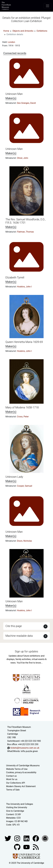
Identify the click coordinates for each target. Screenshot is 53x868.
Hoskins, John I (24, 287)
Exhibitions (42, 31)
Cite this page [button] (14, 626)
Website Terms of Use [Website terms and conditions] (17, 769)
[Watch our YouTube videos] (27, 847)
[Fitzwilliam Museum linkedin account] (36, 838)
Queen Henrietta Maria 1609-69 (24, 342)
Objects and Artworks (23, 31)
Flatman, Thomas (25, 232)
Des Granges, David (26, 103)
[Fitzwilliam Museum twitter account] (8, 838)
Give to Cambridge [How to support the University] (15, 811)
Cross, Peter (23, 417)
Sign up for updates (26, 651)
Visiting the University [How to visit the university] (17, 807)
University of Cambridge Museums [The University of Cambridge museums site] (23, 766)
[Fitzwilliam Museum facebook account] (27, 838)
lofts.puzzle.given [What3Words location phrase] (29, 751)
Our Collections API (16, 783)
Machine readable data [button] (19, 636)
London (11, 42)
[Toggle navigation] (48, 6)
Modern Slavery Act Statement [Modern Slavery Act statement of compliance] (21, 786)
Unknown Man (14, 94)
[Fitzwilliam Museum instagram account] (17, 838)
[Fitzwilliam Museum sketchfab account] (45, 838)
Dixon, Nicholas (24, 541)
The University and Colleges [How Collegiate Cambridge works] (20, 804)
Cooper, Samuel (25, 486)
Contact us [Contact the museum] (11, 776)
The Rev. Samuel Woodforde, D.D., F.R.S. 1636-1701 (26, 221)
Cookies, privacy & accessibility (21, 772)
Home (6, 31)
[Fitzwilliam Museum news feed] (36, 847)
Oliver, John (23, 158)
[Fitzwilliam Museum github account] (17, 847)
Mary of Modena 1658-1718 (22, 407)
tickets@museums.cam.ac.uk (25, 748)
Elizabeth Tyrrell (15, 277)
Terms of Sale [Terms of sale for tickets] (13, 790)
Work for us (12, 779)
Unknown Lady (14, 477)
